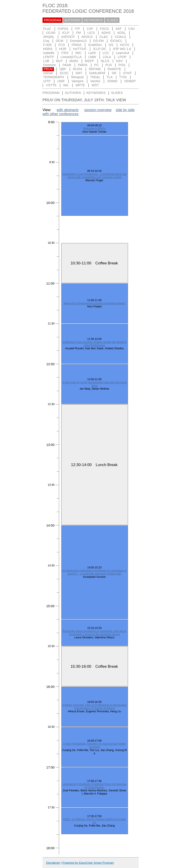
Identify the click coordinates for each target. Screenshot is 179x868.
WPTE (80, 85)
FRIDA (77, 45)
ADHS (106, 33)
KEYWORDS (94, 20)
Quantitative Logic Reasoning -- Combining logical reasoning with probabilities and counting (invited (94, 176)
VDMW (112, 81)
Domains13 (78, 41)
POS (122, 65)
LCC (106, 53)
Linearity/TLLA (71, 57)
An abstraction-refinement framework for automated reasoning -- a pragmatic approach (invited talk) (94, 572)
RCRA (78, 69)
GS (111, 45)
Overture (50, 65)
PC (96, 65)
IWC (78, 53)
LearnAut (123, 53)
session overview (98, 110)
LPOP (122, 57)
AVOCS (87, 37)
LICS (91, 33)
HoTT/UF (80, 49)
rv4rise (48, 73)
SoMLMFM (97, 73)
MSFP (89, 61)
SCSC (64, 73)
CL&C (104, 37)
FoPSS (63, 29)
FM (78, 33)
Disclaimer (53, 863)
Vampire (78, 81)
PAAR (67, 65)
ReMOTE (114, 69)
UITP (47, 81)
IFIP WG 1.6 (122, 49)
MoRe (74, 61)
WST (95, 85)
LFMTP (49, 57)
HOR (63, 49)
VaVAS (95, 81)
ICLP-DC (100, 49)
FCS (62, 45)
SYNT (127, 73)
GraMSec (95, 45)
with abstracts (68, 110)
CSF (90, 29)
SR (114, 73)
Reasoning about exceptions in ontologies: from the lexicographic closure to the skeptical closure (94, 633)
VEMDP (130, 81)
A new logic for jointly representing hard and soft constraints (94, 384)
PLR (109, 65)
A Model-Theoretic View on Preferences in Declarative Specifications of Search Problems (94, 707)
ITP (78, 29)
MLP (59, 61)
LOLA (107, 57)
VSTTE (51, 85)
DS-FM (98, 41)
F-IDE (47, 45)
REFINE (95, 69)
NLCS (105, 61)
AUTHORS (72, 20)
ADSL (121, 33)
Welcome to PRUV (94, 129)
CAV (131, 29)
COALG (120, 37)
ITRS (65, 53)
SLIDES (112, 20)
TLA (110, 77)
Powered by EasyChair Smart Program (88, 863)
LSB (46, 61)
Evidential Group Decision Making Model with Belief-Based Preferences (94, 344)
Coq (46, 41)
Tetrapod (77, 77)
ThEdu (95, 77)
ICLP (66, 33)
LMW (92, 57)
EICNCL (116, 41)
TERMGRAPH (54, 77)
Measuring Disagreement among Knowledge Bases (94, 303)
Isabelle (49, 53)
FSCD (104, 29)
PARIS (83, 65)
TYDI (123, 77)
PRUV (48, 69)
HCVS (125, 45)
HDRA (48, 49)
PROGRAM (53, 20)
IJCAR (51, 33)
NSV (119, 61)
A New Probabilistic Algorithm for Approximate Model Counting (94, 745)
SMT (79, 73)
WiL (66, 85)
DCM (59, 41)
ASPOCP (68, 37)
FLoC (47, 29)
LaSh (92, 53)
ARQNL (49, 37)
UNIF (61, 81)
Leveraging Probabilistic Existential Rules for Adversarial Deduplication (94, 786)
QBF (63, 69)
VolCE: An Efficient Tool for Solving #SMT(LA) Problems (94, 821)
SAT (118, 29)
